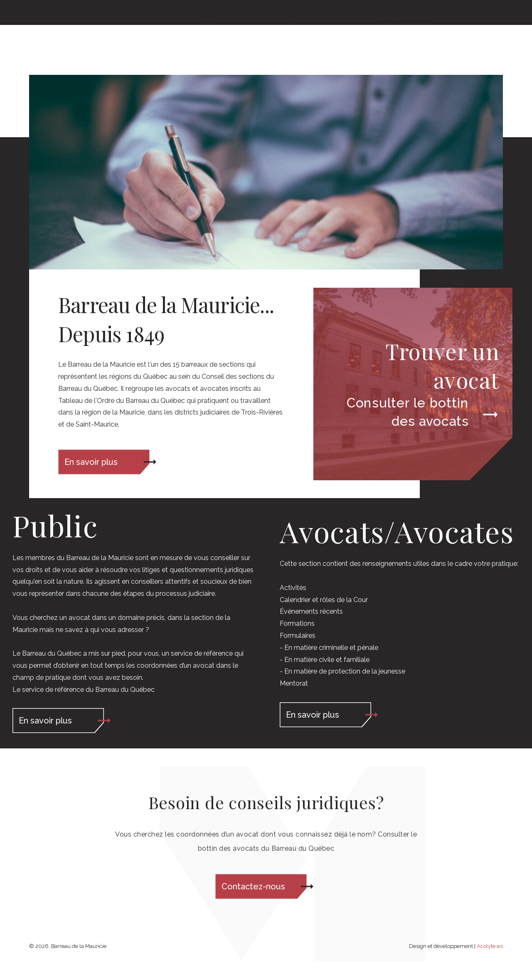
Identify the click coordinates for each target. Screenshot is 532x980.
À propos (148, 37)
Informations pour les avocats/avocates (403, 37)
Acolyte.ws (490, 946)
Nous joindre (485, 37)
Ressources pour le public (312, 37)
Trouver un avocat (214, 37)
